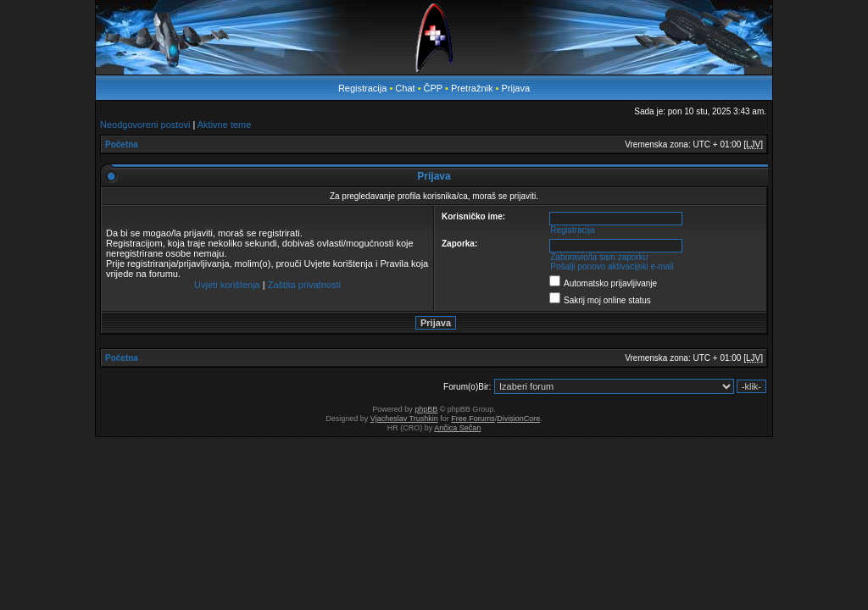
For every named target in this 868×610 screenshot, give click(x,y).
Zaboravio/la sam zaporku (599, 257)
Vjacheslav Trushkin (404, 419)
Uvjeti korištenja (227, 285)
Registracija (362, 88)
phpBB (426, 409)
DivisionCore (518, 419)
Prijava (515, 88)
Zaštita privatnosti (304, 285)
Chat (406, 88)
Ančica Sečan (457, 428)
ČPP (433, 88)
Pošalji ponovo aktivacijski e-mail (612, 266)
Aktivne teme (225, 125)
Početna (122, 144)
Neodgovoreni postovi (145, 125)
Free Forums (473, 419)
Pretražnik (472, 88)
